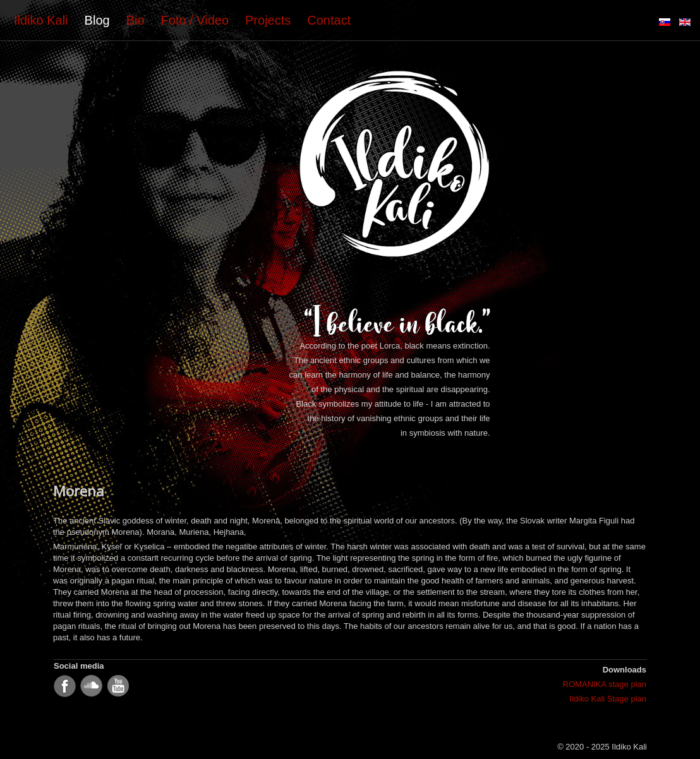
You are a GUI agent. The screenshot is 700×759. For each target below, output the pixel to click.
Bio (136, 20)
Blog (97, 20)
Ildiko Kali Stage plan (608, 699)
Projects (268, 20)
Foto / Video (195, 20)
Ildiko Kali (41, 20)
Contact (329, 20)
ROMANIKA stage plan (605, 684)
